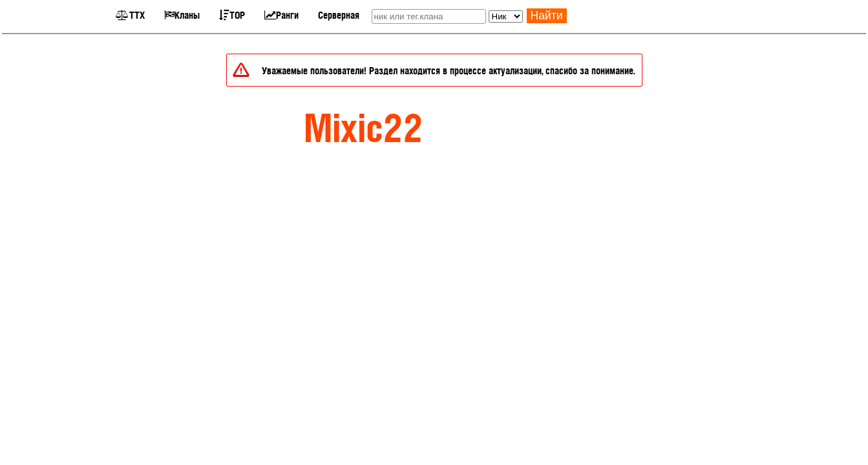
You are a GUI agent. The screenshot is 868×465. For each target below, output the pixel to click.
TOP (232, 15)
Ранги (281, 15)
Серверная (339, 15)
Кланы (182, 15)
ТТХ (130, 15)
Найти (547, 15)
